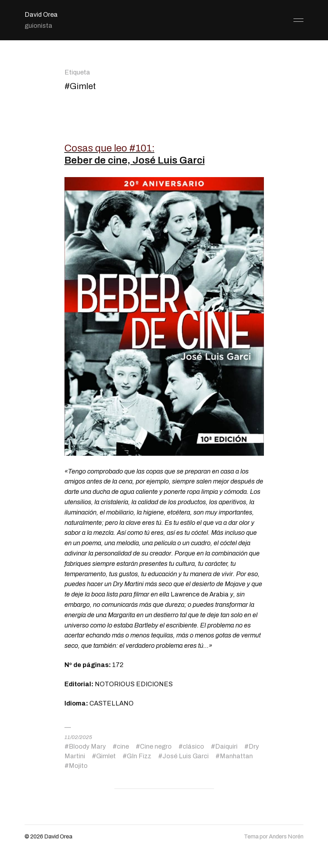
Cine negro (156, 746)
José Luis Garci (186, 756)
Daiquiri (226, 746)
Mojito (78, 766)
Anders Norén (286, 836)
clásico (193, 746)
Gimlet (106, 756)
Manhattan (236, 756)
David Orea (41, 15)
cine (123, 746)
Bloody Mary (87, 746)
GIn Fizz (139, 756)
